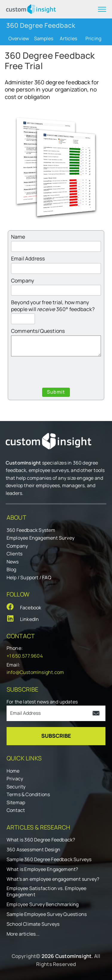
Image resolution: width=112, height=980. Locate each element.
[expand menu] (102, 9)
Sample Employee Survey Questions (47, 914)
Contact (16, 810)
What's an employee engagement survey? (53, 879)
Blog (11, 569)
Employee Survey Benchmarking (43, 904)
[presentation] (56, 373)
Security (16, 787)
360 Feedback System (31, 530)
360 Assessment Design (33, 850)
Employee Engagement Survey (40, 538)
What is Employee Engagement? (42, 869)
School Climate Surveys (33, 924)
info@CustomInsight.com (35, 672)
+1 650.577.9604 (25, 656)
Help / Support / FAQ (29, 577)
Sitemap (16, 802)
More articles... (23, 934)
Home (13, 771)
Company (17, 546)
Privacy (15, 779)
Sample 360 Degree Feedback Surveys (49, 859)
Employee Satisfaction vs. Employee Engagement (47, 892)
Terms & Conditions (28, 794)
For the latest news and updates (42, 702)
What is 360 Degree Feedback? (41, 840)
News (13, 562)
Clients (14, 554)
